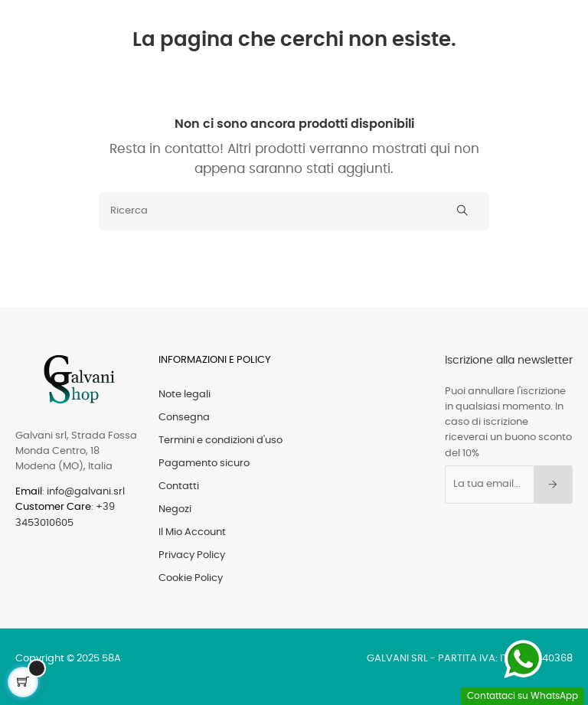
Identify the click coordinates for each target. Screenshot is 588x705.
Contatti (179, 486)
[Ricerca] (294, 211)
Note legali (185, 395)
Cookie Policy (191, 578)
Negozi (175, 509)
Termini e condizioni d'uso (220, 441)
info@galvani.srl (86, 492)
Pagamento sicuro (204, 463)
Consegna (184, 418)
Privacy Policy (192, 555)
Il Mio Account (192, 532)
